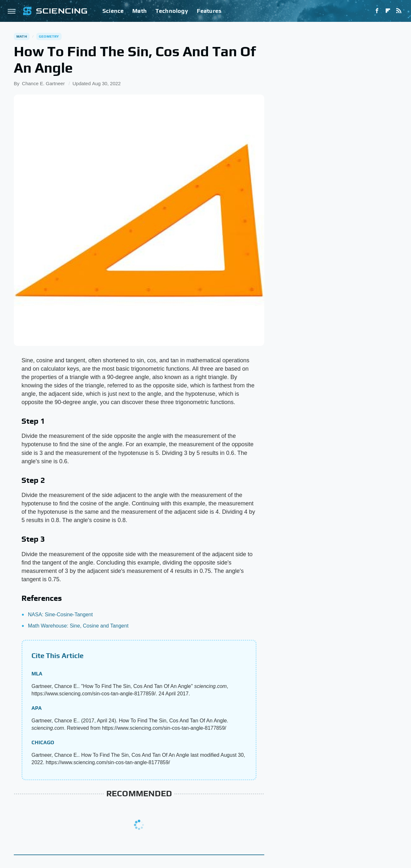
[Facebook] (377, 11)
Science (113, 11)
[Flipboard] (388, 11)
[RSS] (399, 11)
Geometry (49, 36)
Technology (172, 11)
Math (140, 11)
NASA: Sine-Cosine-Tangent (60, 615)
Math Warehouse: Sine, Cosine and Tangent (78, 626)
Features (209, 11)
